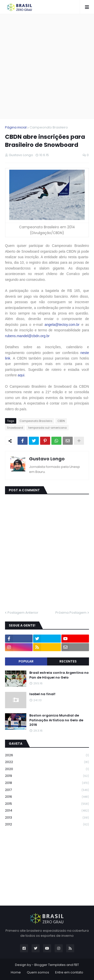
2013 (47, 818)
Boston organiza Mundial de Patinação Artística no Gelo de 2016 (56, 720)
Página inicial (16, 127)
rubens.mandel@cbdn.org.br (27, 336)
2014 (47, 811)
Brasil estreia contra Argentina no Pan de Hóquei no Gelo (59, 675)
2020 (47, 769)
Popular (26, 661)
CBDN (61, 421)
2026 (47, 755)
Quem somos (38, 972)
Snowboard (15, 428)
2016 (47, 797)
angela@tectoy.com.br (62, 325)
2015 (47, 804)
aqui (21, 375)
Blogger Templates (50, 965)
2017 (47, 790)
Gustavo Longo (47, 459)
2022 (47, 762)
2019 (47, 776)
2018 (47, 783)
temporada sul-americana (48, 428)
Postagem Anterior (23, 613)
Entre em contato (69, 972)
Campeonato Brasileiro (49, 127)
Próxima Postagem (71, 613)
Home (16, 972)
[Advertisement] (47, 66)
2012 (47, 824)
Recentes (68, 661)
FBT (76, 965)
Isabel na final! (42, 694)
